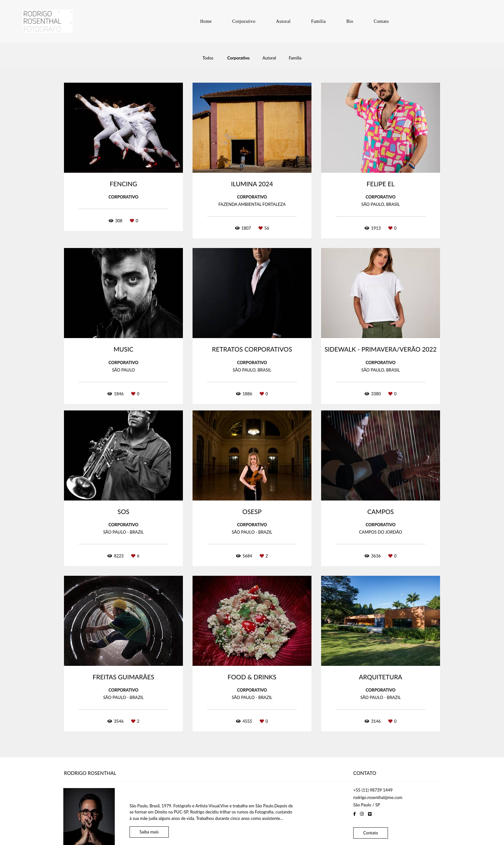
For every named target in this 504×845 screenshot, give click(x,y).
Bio (350, 21)
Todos (208, 58)
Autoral (283, 21)
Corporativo (244, 21)
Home (206, 21)
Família (319, 21)
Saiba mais (149, 823)
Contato (381, 21)
